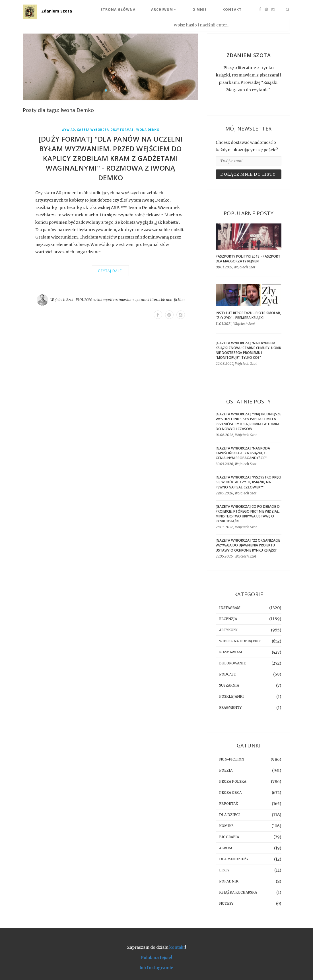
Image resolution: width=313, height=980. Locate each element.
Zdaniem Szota (57, 11)
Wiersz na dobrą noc (240, 641)
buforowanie (232, 663)
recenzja (228, 619)
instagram (230, 608)
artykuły (228, 630)
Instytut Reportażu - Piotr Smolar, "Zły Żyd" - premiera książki (248, 315)
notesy (226, 903)
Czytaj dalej (110, 271)
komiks (226, 826)
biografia (229, 837)
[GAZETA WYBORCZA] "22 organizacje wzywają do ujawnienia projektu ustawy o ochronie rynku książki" (248, 545)
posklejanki (231, 696)
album (226, 848)
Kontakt (232, 10)
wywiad (68, 130)
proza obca (230, 793)
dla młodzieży (234, 859)
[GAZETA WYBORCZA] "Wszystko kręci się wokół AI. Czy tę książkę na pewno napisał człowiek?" (248, 482)
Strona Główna (118, 10)
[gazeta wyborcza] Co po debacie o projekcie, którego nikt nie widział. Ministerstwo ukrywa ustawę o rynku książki (248, 514)
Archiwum (164, 10)
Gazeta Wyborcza (93, 130)
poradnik (229, 881)
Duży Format (122, 130)
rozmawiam (123, 300)
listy (224, 870)
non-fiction (175, 300)
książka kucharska (238, 892)
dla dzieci (229, 815)
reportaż (228, 804)
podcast (228, 674)
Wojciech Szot (62, 300)
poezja (226, 770)
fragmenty (230, 707)
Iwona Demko (148, 130)
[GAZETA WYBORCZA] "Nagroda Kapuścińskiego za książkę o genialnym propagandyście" (243, 453)
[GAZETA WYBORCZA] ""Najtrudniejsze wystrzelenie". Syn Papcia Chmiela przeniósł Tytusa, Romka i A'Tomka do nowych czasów (248, 421)
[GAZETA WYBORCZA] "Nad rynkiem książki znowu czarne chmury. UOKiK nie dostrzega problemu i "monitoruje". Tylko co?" (248, 350)
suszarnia (229, 685)
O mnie (200, 10)
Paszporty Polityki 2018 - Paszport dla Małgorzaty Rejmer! (248, 259)
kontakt (177, 947)
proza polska (233, 781)
